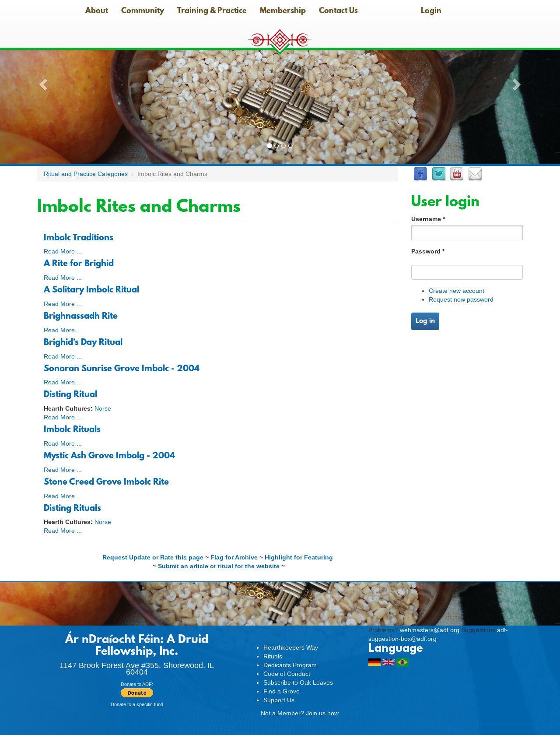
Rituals (273, 656)
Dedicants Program (290, 665)
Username (428, 219)
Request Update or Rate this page (153, 557)
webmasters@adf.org (430, 630)
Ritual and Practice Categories (86, 174)
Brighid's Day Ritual (83, 343)
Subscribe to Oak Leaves (298, 682)
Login (431, 11)
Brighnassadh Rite (81, 317)
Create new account (457, 291)
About (97, 11)
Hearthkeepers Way (291, 647)
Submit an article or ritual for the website (219, 566)
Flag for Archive (234, 557)
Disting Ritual (70, 395)
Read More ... (63, 251)
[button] (42, 82)
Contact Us (338, 11)
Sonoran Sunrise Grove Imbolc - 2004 (122, 369)
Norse (103, 408)
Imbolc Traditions (79, 238)
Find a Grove (282, 691)
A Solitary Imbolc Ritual (91, 290)
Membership (283, 11)
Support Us (279, 700)
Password (428, 251)
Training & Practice (212, 11)
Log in (425, 321)
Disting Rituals (72, 509)
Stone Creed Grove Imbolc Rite (106, 482)
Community (143, 11)
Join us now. (323, 713)
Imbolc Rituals (72, 430)
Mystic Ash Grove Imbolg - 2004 (109, 456)
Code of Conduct (287, 674)
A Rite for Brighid (79, 264)
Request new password (461, 299)
